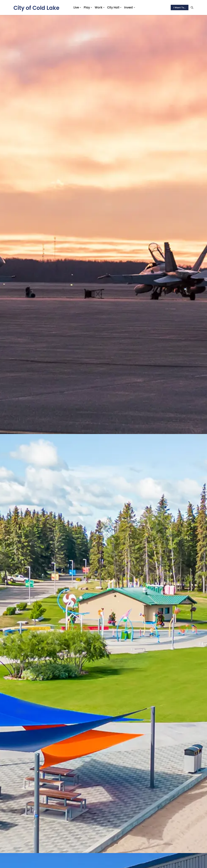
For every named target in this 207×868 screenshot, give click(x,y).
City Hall (113, 7)
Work (99, 7)
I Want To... (180, 7)
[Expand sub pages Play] (91, 7)
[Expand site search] (192, 7)
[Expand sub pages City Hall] (121, 7)
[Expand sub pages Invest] (134, 7)
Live (76, 7)
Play (87, 7)
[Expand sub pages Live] (80, 7)
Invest (128, 7)
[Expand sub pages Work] (104, 7)
